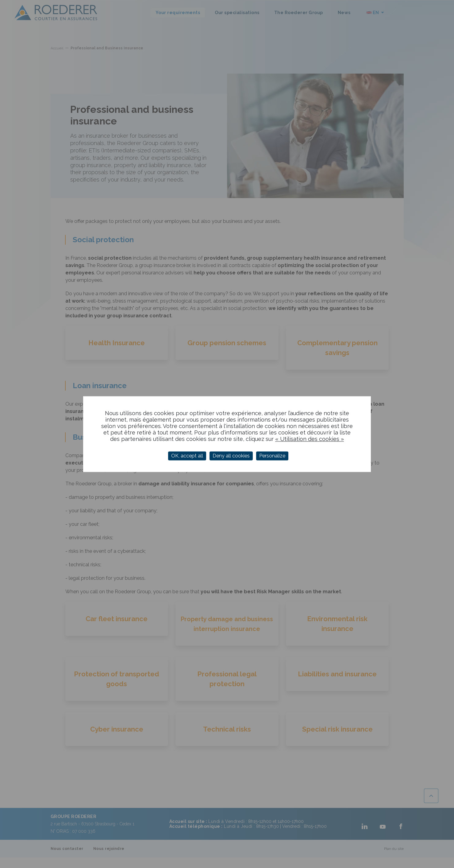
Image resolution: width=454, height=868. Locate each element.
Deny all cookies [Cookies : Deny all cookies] (231, 456)
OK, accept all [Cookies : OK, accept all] (187, 456)
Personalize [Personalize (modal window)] (272, 456)
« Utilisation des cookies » (310, 439)
